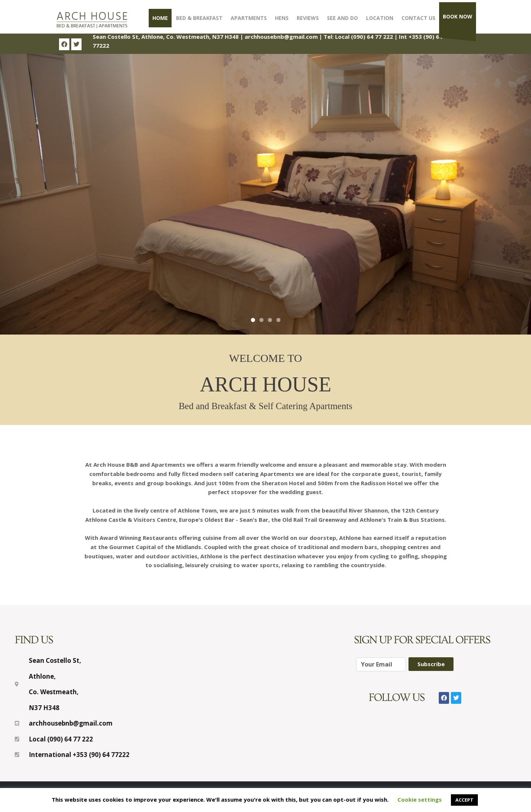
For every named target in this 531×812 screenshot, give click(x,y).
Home (160, 18)
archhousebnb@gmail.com (281, 37)
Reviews (308, 18)
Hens (282, 18)
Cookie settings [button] (420, 799)
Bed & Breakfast (199, 18)
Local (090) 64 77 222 (364, 37)
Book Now (458, 16)
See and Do (342, 18)
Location (380, 18)
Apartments (249, 18)
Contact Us (418, 18)
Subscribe (431, 664)
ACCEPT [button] (464, 800)
